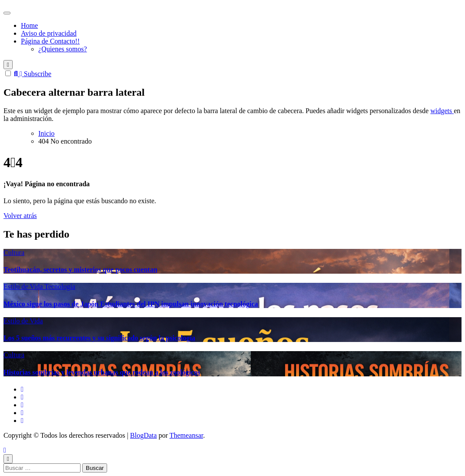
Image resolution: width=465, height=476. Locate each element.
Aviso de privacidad (49, 33)
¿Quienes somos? (63, 49)
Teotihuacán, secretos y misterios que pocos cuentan (80, 270)
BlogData (143, 435)
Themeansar (186, 435)
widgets (442, 111)
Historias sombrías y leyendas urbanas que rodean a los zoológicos (102, 372)
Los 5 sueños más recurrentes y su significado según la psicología (99, 338)
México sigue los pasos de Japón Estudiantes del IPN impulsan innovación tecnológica (131, 304)
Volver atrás (20, 216)
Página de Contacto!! (50, 41)
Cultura (14, 253)
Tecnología (60, 287)
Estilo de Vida (24, 287)
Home (29, 25)
